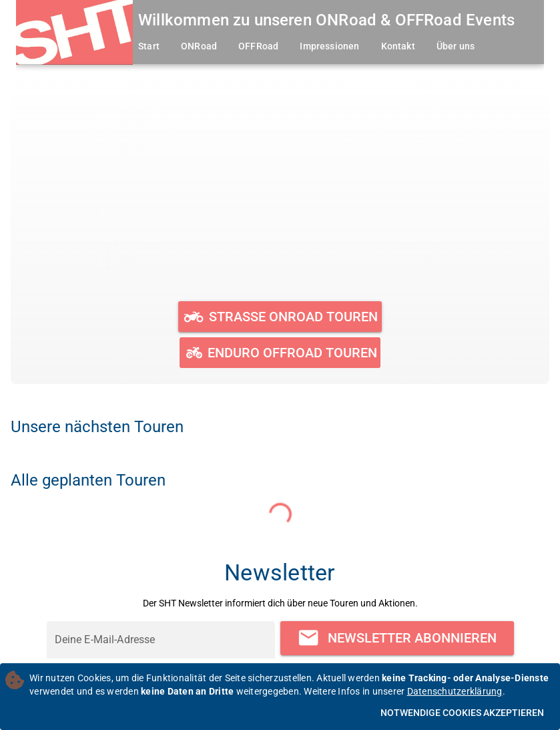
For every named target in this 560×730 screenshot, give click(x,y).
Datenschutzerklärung (455, 691)
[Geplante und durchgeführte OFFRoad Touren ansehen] (280, 353)
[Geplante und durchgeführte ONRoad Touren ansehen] (280, 317)
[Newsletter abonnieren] (397, 638)
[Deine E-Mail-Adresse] (161, 640)
